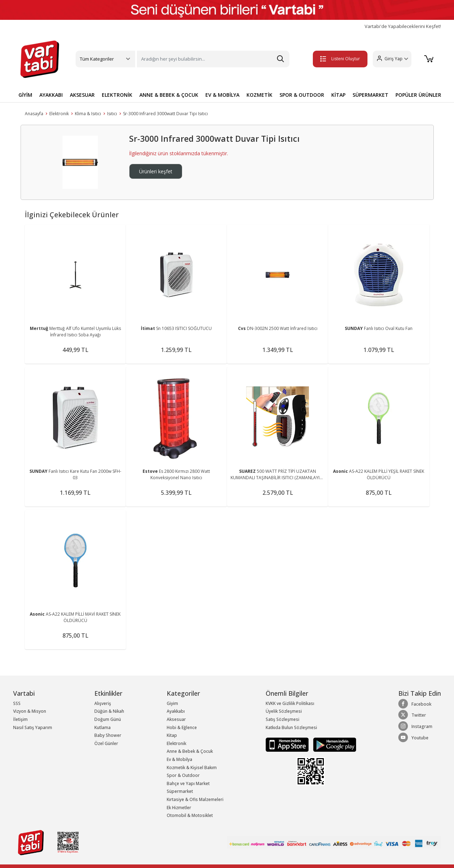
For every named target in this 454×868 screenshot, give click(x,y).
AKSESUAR (82, 95)
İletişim (20, 719)
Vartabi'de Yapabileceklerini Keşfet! (403, 26)
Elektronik (59, 114)
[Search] (213, 59)
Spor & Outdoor (183, 775)
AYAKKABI (51, 95)
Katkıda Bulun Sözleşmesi (291, 727)
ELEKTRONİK (117, 95)
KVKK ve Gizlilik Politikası (290, 703)
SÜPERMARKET (370, 95)
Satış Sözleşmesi (283, 719)
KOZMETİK (259, 95)
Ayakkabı (176, 711)
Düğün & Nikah (109, 711)
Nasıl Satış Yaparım (33, 727)
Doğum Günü (108, 719)
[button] (392, 59)
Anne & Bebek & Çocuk (190, 751)
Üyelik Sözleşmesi (284, 711)
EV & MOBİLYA (222, 95)
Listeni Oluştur (340, 59)
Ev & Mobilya (179, 759)
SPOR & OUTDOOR (302, 95)
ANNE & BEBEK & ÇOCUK (169, 95)
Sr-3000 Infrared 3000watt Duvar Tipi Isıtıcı (165, 114)
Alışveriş (103, 703)
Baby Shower (108, 735)
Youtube (413, 738)
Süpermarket (180, 791)
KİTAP (338, 95)
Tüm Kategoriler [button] (97, 59)
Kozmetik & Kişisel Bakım (192, 768)
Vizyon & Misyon (30, 711)
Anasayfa (34, 114)
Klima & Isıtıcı (88, 114)
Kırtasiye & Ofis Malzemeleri (195, 799)
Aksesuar (176, 719)
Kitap (172, 735)
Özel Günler (106, 743)
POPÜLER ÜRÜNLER (418, 95)
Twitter (412, 715)
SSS (17, 703)
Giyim (172, 703)
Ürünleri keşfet (156, 171)
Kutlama (103, 727)
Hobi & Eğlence (182, 727)
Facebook (415, 704)
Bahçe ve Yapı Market (188, 783)
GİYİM (25, 95)
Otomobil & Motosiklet (190, 815)
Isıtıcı (112, 114)
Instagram (415, 726)
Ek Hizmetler (179, 808)
